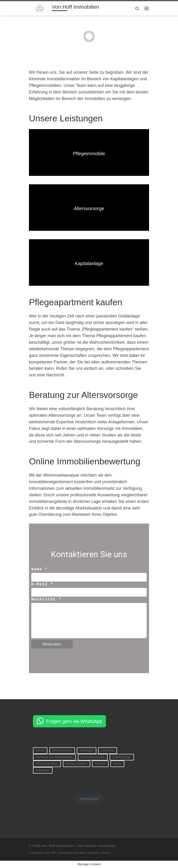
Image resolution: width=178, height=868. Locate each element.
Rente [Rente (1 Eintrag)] (117, 764)
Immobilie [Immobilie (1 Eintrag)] (108, 750)
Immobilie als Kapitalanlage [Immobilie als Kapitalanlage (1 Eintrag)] (55, 757)
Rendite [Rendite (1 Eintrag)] (100, 764)
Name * (40, 569)
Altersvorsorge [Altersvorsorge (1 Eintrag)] (62, 750)
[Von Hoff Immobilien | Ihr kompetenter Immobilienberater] (40, 8)
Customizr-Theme (99, 853)
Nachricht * (46, 599)
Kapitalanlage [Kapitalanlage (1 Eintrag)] (122, 757)
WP (53, 853)
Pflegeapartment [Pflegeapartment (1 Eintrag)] (47, 764)
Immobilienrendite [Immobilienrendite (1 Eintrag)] (93, 757)
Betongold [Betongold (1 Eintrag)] (87, 750)
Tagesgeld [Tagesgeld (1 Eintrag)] (43, 770)
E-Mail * (42, 584)
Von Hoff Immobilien (57, 846)
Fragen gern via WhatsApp (74, 721)
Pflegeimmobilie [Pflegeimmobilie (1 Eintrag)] (77, 764)
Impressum (89, 799)
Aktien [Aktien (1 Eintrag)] (40, 750)
